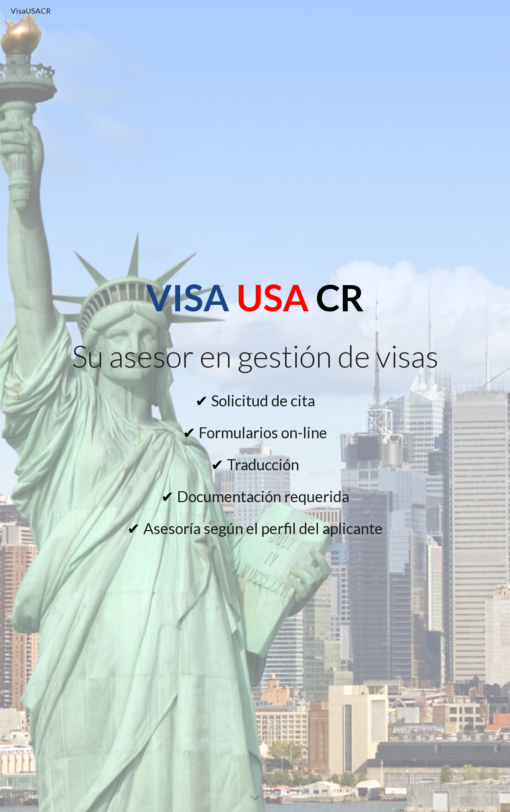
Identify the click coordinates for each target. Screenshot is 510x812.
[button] (255, 798)
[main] (255, 297)
